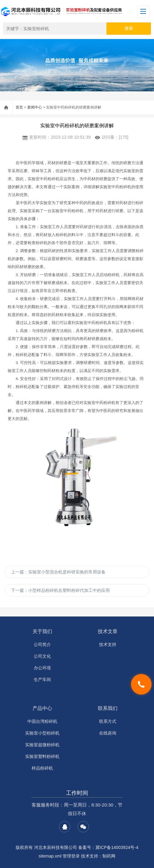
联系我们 (108, 708)
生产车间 (42, 680)
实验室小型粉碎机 (42, 733)
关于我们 (42, 631)
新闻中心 (35, 107)
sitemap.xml (50, 856)
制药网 (109, 856)
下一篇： (60, 590)
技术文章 (108, 631)
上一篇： (58, 572)
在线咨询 (108, 733)
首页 (19, 107)
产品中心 (42, 708)
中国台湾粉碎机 (42, 721)
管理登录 (71, 856)
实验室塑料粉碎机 (42, 756)
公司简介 (42, 644)
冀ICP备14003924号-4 (117, 847)
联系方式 (108, 721)
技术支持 (108, 644)
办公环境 (42, 668)
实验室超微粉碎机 (42, 745)
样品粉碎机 (42, 768)
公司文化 (42, 656)
